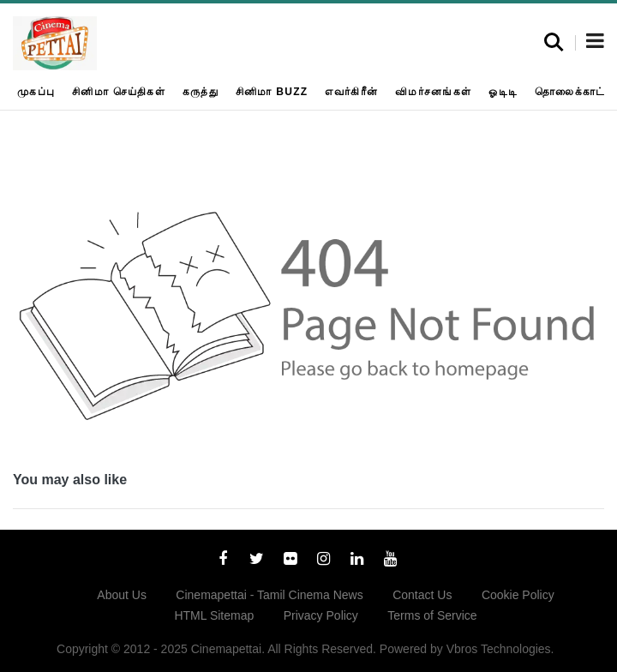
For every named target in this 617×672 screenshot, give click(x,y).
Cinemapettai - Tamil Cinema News (269, 595)
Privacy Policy (321, 615)
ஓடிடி (503, 92)
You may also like (70, 480)
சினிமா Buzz (272, 92)
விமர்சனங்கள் (433, 92)
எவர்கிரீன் (351, 92)
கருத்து (201, 92)
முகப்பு (36, 92)
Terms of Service (432, 615)
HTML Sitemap (214, 615)
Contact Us (422, 595)
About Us (122, 595)
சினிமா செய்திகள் (119, 92)
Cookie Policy (518, 595)
